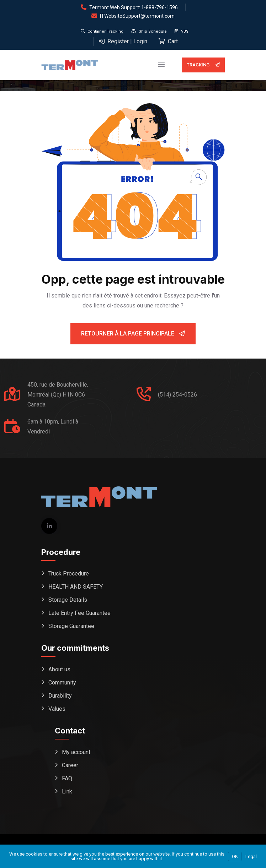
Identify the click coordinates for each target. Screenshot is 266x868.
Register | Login (123, 41)
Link (67, 791)
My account (76, 752)
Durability (60, 696)
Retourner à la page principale (133, 334)
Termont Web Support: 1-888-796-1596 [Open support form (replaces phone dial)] (134, 7)
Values (57, 709)
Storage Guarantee (71, 626)
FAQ (67, 778)
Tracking (203, 65)
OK (235, 856)
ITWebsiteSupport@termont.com (137, 16)
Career (70, 765)
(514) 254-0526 (177, 395)
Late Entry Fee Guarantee (79, 613)
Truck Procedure (69, 574)
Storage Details (68, 600)
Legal (251, 856)
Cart (168, 41)
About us (59, 669)
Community (62, 683)
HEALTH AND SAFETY (76, 587)
